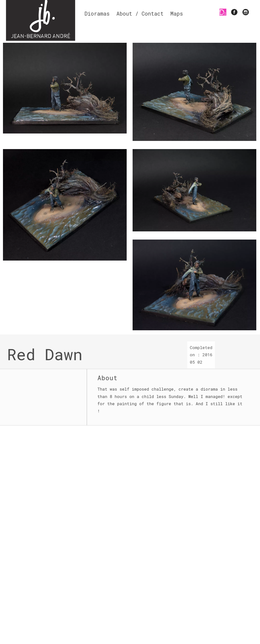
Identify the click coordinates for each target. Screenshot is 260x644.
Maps (177, 14)
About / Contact (140, 14)
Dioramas (97, 14)
